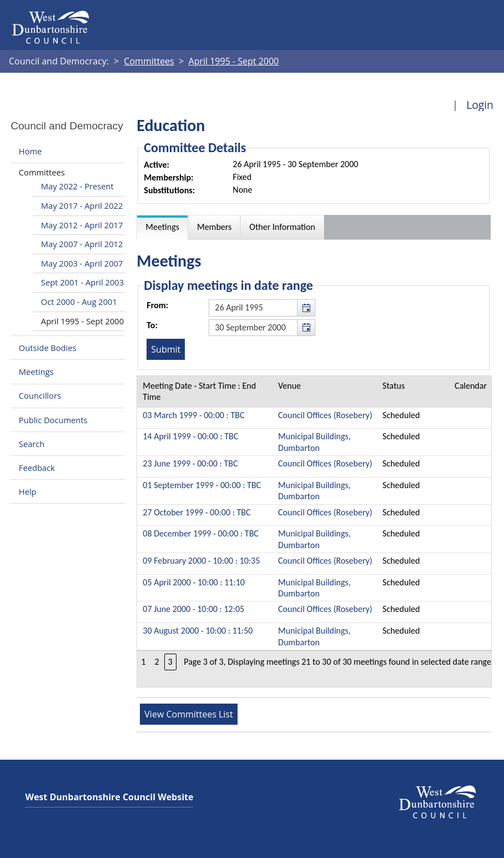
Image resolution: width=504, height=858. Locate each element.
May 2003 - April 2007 (82, 263)
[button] (306, 308)
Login (480, 105)
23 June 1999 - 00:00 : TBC (190, 463)
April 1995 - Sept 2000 (82, 321)
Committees (42, 172)
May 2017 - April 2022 (82, 205)
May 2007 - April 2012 (82, 244)
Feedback (37, 468)
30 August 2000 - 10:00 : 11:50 (198, 631)
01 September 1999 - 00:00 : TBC (202, 485)
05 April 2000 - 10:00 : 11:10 (194, 582)
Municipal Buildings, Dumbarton (314, 442)
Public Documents (53, 420)
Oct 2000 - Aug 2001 (79, 302)
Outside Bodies (48, 348)
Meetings (36, 372)
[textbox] (262, 308)
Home (30, 151)
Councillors (40, 396)
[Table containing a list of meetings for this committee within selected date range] (314, 531)
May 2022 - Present (77, 186)
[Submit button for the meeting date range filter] (166, 349)
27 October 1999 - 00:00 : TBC (196, 512)
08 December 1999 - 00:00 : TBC (201, 533)
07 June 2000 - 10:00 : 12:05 (193, 609)
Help (28, 491)
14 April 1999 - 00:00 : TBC (190, 436)
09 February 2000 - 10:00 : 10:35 (201, 561)
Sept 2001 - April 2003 (82, 282)
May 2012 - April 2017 (82, 225)
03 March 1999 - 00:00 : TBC (193, 415)
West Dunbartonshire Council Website (109, 797)
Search (32, 444)
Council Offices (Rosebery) (325, 415)
